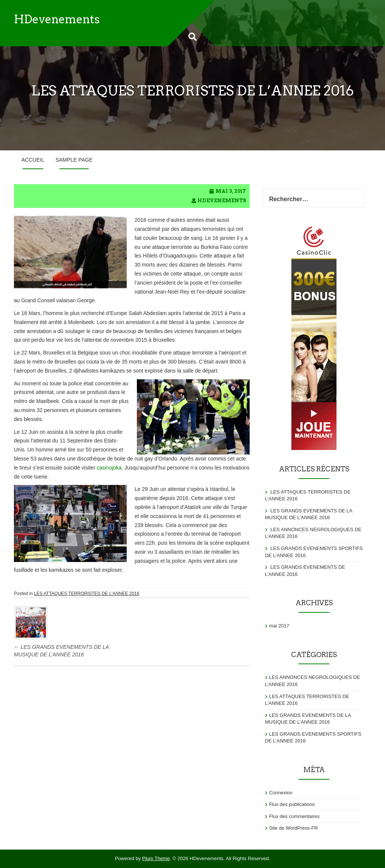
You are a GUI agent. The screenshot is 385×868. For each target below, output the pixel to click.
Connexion (281, 793)
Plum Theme (156, 858)
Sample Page (74, 160)
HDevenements (57, 19)
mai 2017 (279, 626)
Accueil (33, 160)
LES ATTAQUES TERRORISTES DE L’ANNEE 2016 (86, 594)
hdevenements (222, 201)
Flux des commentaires (294, 816)
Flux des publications (292, 804)
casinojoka (109, 468)
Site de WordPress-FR (294, 828)
